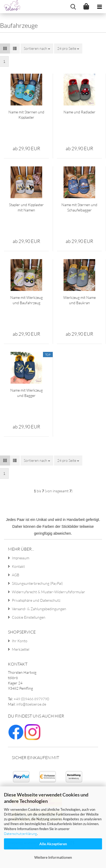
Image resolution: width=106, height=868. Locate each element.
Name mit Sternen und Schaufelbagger (79, 207)
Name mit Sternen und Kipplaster (26, 115)
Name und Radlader (79, 112)
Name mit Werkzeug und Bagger (27, 393)
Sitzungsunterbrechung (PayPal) (37, 583)
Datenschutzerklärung (20, 834)
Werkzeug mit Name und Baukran (79, 300)
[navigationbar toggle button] (99, 7)
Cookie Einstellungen (29, 617)
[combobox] (37, 48)
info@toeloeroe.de (31, 704)
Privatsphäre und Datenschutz (36, 600)
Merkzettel (21, 649)
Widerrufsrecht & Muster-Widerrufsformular (49, 592)
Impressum (21, 558)
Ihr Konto (20, 641)
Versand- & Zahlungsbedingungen (39, 609)
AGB (16, 575)
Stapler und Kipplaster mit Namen (26, 207)
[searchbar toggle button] (73, 7)
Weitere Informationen (53, 857)
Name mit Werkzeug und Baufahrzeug (27, 300)
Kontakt (18, 566)
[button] (5, 48)
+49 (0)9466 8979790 (31, 699)
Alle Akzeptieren (53, 844)
